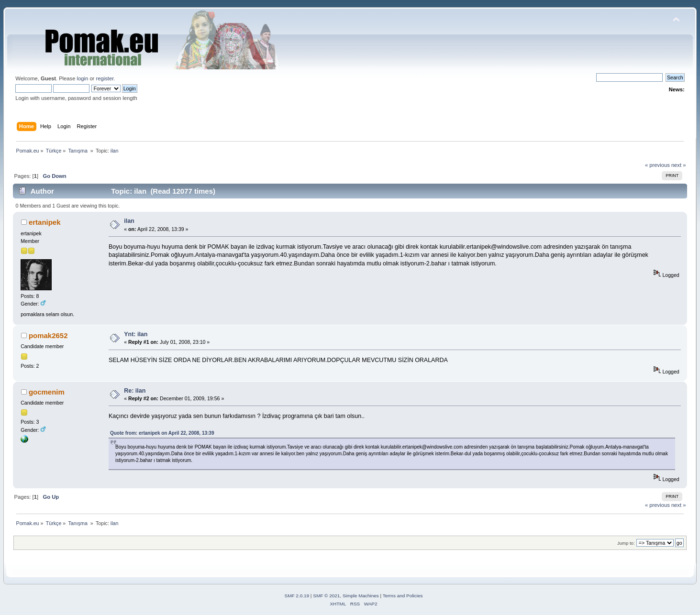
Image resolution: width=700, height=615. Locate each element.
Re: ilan (135, 391)
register (105, 78)
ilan (129, 221)
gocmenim (47, 392)
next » (679, 165)
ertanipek (45, 222)
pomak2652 (48, 335)
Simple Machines (361, 596)
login (83, 78)
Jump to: (626, 543)
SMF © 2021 (326, 596)
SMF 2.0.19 (297, 596)
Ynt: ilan (136, 334)
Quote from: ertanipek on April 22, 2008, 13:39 (162, 433)
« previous (657, 165)
